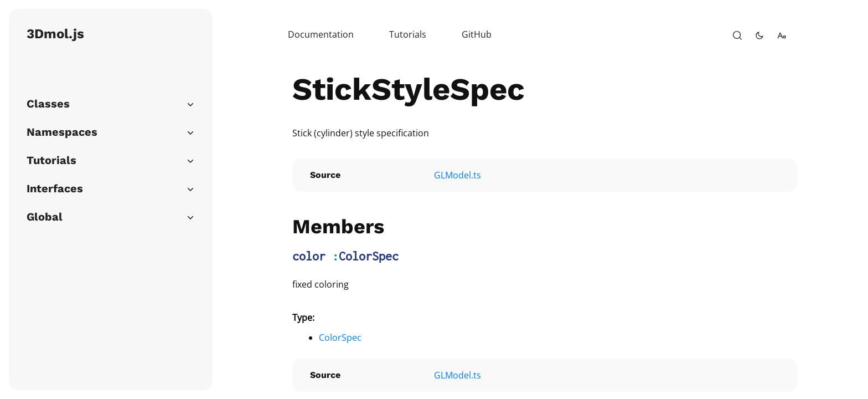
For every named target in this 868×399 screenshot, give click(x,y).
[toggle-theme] (759, 35)
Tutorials (408, 34)
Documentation (321, 34)
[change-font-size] (782, 35)
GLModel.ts (458, 175)
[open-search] (737, 35)
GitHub (477, 34)
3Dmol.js (55, 34)
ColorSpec (369, 256)
